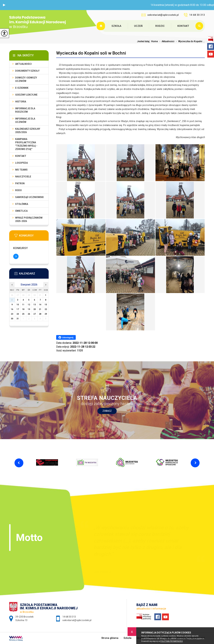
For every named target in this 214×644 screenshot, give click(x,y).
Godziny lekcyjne (26, 95)
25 (23, 314)
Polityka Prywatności (172, 641)
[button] (4, 5)
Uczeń (138, 26)
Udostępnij (66, 337)
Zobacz (107, 411)
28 (40, 314)
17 (18, 309)
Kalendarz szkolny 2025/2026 (28, 131)
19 (29, 309)
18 (23, 309)
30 (12, 319)
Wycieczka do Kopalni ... (190, 41)
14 (40, 305)
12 (29, 305)
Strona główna (101, 26)
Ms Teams (21, 170)
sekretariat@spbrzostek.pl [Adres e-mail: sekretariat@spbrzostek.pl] (77, 620)
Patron (20, 183)
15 (46, 305)
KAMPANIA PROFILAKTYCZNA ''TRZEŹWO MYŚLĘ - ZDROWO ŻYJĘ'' (26, 144)
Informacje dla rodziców (25, 110)
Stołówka (22, 204)
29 (46, 314)
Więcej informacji (16, 256)
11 (23, 305)
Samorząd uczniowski (29, 197)
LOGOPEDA (21, 163)
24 (18, 314)
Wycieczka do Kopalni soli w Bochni (91, 53)
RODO (18, 190)
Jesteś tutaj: (144, 41)
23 (12, 314)
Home (154, 41)
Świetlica (21, 211)
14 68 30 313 (194, 15)
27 (35, 314)
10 (18, 305)
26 (29, 314)
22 (46, 309)
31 (18, 319)
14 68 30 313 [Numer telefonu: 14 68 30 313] (69, 617)
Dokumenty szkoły (27, 71)
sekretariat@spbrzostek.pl (160, 15)
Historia (21, 102)
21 (40, 309)
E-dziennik (22, 88)
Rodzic (160, 26)
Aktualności (166, 41)
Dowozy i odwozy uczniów (26, 79)
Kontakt (183, 26)
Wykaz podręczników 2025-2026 (29, 219)
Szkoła (116, 26)
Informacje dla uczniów (25, 120)
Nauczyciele (23, 177)
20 (35, 309)
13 (35, 305)
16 (12, 309)
